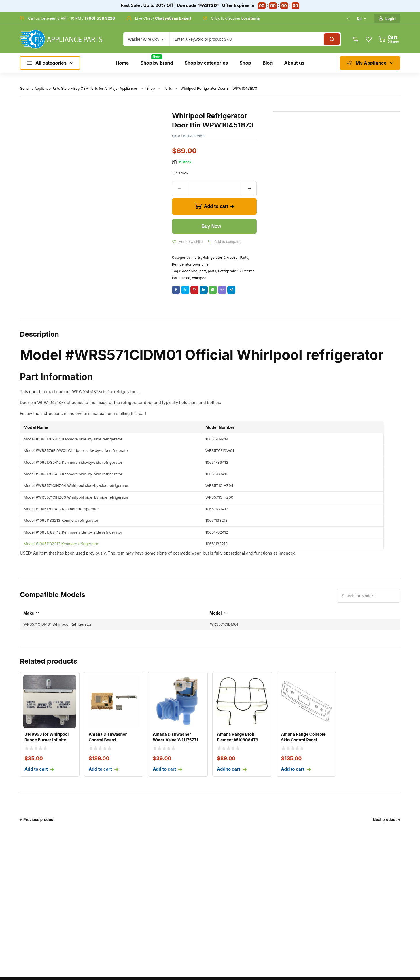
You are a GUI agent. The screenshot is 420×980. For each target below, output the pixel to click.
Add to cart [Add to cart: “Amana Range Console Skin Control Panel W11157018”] (293, 769)
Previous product (39, 819)
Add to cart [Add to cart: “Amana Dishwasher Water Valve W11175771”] (164, 769)
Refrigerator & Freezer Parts (226, 257)
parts (212, 271)
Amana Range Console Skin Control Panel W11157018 (303, 740)
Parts (168, 88)
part (203, 271)
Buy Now (211, 226)
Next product (385, 819)
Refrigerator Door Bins (190, 264)
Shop (151, 88)
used (186, 278)
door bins (190, 271)
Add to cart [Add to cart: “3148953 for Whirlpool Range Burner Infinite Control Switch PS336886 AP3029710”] (36, 769)
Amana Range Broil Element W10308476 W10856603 (238, 740)
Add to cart (216, 206)
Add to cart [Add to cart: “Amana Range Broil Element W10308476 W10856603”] (229, 769)
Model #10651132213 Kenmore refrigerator (61, 544)
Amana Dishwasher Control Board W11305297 (108, 740)
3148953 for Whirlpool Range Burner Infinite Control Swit (47, 740)
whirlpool (200, 278)
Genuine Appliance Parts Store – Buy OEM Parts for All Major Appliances (79, 88)
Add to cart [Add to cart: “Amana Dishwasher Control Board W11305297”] (100, 769)
